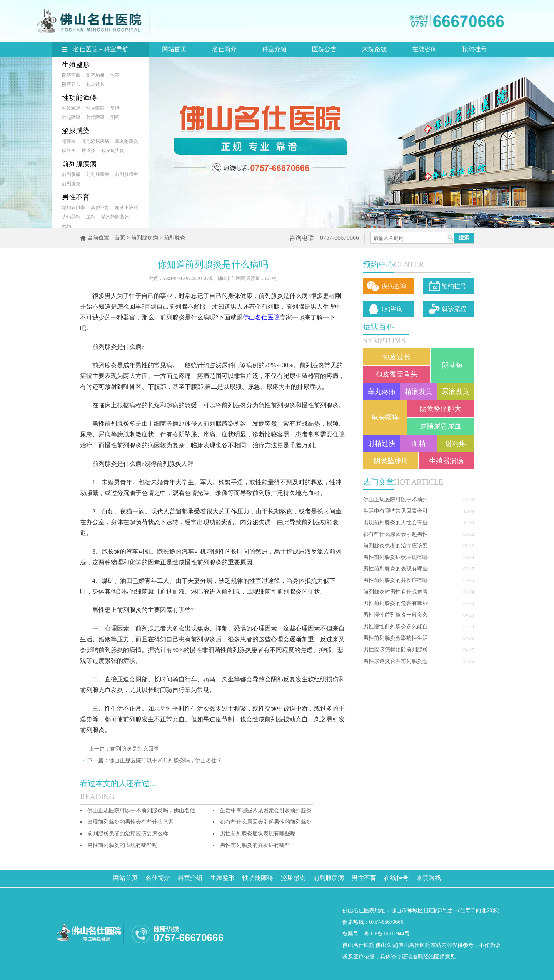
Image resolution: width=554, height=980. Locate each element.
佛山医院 (386, 945)
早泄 (115, 108)
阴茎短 (452, 365)
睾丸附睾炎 (127, 141)
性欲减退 (71, 108)
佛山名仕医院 (261, 317)
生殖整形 (76, 65)
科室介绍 (274, 49)
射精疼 (456, 443)
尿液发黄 (456, 391)
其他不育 (100, 207)
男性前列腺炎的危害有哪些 (395, 603)
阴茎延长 (71, 84)
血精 (91, 217)
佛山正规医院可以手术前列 (395, 499)
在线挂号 (396, 878)
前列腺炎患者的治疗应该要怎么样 (128, 834)
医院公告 (324, 49)
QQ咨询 (392, 309)
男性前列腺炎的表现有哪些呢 (122, 845)
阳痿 (115, 117)
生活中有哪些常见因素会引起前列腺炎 (266, 810)
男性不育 (76, 197)
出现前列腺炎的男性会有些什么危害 (130, 822)
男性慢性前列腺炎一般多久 (395, 615)
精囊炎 (69, 141)
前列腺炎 (71, 184)
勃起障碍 (71, 117)
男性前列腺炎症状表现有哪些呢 (258, 834)
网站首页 (174, 49)
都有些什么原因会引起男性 (395, 534)
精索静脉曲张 (115, 217)
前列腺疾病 (79, 164)
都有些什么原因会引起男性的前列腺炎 (266, 822)
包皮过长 (95, 84)
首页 (120, 238)
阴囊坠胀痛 (391, 461)
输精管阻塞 (73, 207)
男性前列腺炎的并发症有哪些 (255, 845)
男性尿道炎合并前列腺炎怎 (395, 661)
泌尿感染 (76, 131)
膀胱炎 (69, 151)
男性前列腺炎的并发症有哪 (395, 580)
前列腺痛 (71, 174)
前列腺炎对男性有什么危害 (395, 592)
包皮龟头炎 (113, 151)
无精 (67, 226)
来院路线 (374, 49)
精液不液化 (127, 207)
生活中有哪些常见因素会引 (395, 511)
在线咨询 (424, 49)
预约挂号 (474, 49)
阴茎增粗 (95, 75)
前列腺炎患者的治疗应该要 (395, 546)
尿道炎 (88, 151)
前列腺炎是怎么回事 (135, 749)
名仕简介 (224, 49)
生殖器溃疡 (446, 461)
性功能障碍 (79, 98)
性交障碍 (95, 108)
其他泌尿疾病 (95, 141)
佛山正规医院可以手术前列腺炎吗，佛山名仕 (141, 810)
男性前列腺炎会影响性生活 (395, 638)
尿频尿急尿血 (441, 426)
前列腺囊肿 (98, 174)
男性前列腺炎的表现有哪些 (395, 569)
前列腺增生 (127, 174)
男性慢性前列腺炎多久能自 (395, 626)
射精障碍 (95, 117)
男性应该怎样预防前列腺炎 (395, 650)
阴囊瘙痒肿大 (441, 409)
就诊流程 (454, 309)
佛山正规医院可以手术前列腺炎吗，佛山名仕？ (165, 760)
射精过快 (382, 443)
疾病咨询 (394, 286)
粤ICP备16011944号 (387, 934)
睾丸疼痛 (382, 391)
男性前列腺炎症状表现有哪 (395, 557)
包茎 (115, 75)
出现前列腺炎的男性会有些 (395, 523)
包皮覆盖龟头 (397, 374)
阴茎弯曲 (71, 75)
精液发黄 (419, 391)
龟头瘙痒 (385, 417)
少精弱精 (71, 217)
